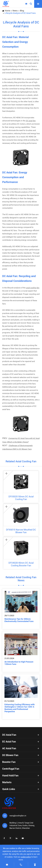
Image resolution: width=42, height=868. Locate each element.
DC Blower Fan (10, 755)
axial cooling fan (33, 288)
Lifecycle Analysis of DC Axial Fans (20, 13)
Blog (22, 11)
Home (8, 11)
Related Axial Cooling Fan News (21, 579)
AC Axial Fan (9, 748)
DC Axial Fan (9, 735)
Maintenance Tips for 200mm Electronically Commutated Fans (19, 620)
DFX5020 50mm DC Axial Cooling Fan (21, 498)
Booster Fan (9, 762)
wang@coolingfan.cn (18, 816)
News (15, 11)
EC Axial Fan (9, 742)
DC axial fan (31, 121)
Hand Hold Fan (10, 776)
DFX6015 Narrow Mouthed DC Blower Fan (21, 531)
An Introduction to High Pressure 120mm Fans (19, 663)
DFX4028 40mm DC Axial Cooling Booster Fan (21, 564)
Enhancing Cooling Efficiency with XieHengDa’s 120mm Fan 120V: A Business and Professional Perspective (20, 708)
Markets (7, 782)
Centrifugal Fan (11, 769)
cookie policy (26, 857)
